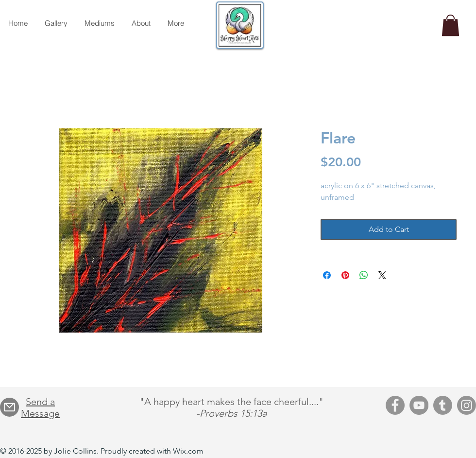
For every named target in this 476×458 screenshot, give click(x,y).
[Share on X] (382, 275)
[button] (450, 25)
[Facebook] (395, 405)
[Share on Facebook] (327, 275)
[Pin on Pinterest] (345, 275)
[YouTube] (419, 405)
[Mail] (9, 407)
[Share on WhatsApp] (364, 275)
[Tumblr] (443, 405)
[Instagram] (467, 405)
